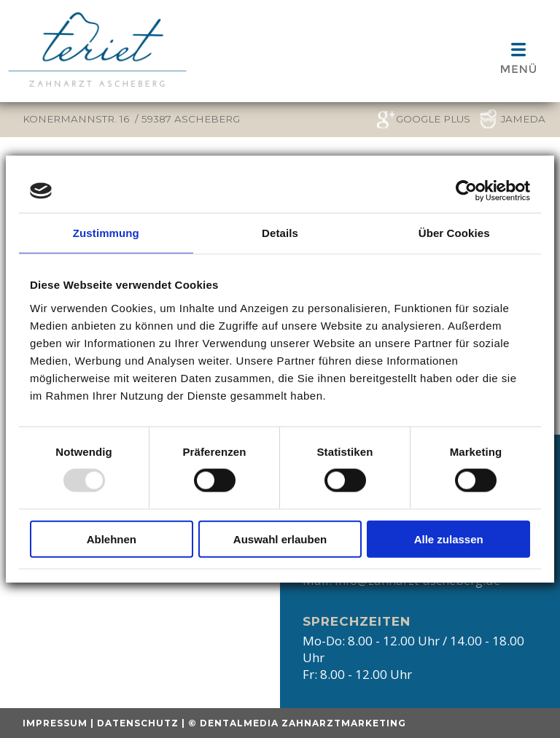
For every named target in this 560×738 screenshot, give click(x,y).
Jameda (523, 119)
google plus (433, 119)
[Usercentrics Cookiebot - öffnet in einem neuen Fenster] (466, 191)
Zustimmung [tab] (106, 233)
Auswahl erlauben (280, 539)
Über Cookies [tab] (454, 233)
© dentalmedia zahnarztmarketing (297, 723)
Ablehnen (112, 539)
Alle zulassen (449, 539)
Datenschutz (138, 723)
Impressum (55, 723)
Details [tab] (280, 233)
